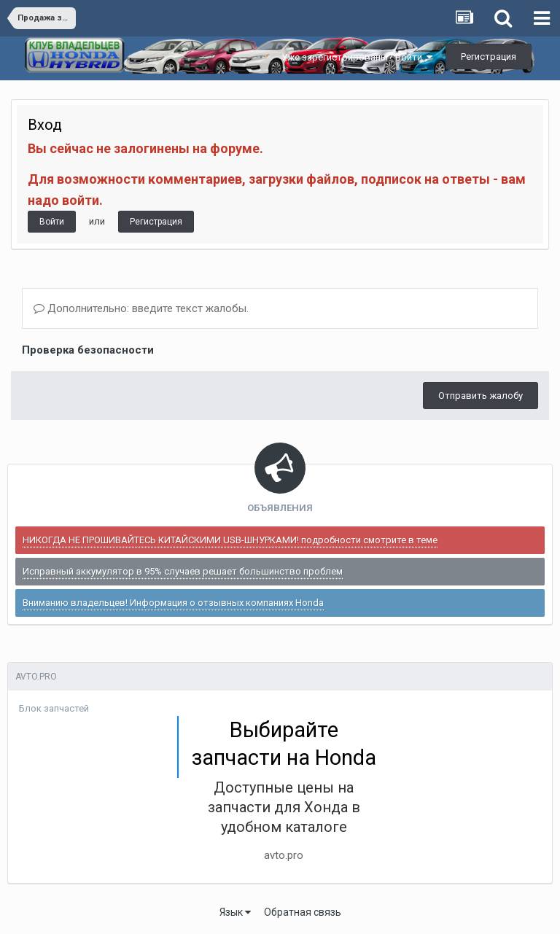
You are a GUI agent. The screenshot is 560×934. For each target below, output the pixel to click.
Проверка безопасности (88, 350)
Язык (235, 912)
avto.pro (284, 855)
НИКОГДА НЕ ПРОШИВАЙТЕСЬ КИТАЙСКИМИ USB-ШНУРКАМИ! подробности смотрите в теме (230, 540)
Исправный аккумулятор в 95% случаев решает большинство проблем (183, 571)
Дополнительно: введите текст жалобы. (141, 308)
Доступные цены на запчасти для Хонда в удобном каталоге (284, 807)
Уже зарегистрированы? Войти (357, 57)
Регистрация (489, 57)
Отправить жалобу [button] (481, 396)
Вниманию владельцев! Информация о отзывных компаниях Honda (173, 603)
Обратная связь (303, 912)
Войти (52, 222)
